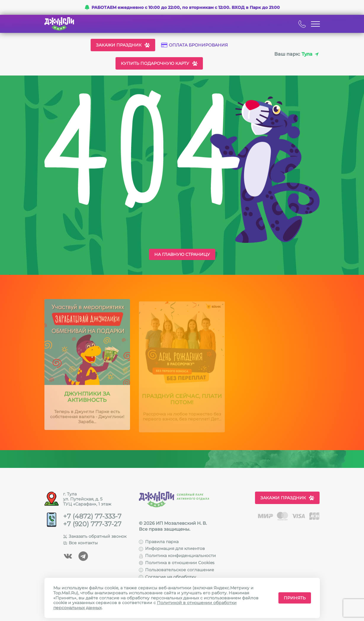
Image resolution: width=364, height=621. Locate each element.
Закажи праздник (123, 45)
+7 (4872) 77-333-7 (92, 516)
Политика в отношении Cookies (177, 563)
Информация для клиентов (172, 548)
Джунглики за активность (87, 401)
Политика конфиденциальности (177, 556)
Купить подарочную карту (159, 63)
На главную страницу (182, 254)
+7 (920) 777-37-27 (92, 524)
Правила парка (159, 542)
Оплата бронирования (194, 45)
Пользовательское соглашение (177, 570)
